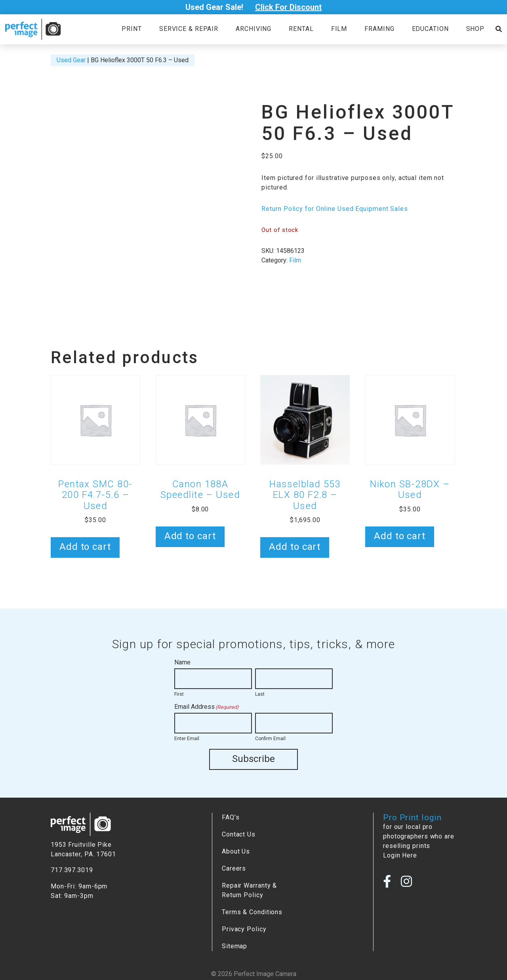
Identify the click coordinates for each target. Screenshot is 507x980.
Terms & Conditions (252, 912)
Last (260, 694)
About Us (236, 851)
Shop (476, 29)
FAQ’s (231, 817)
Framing (379, 29)
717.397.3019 (72, 870)
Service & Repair (189, 29)
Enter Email (187, 739)
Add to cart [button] (85, 547)
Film (339, 29)
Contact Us (239, 834)
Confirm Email (270, 739)
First (179, 694)
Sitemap (234, 946)
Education (430, 29)
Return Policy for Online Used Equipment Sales (334, 209)
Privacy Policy (244, 929)
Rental (301, 29)
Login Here (400, 855)
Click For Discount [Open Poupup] (288, 7)
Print (132, 29)
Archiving (253, 29)
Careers (234, 868)
